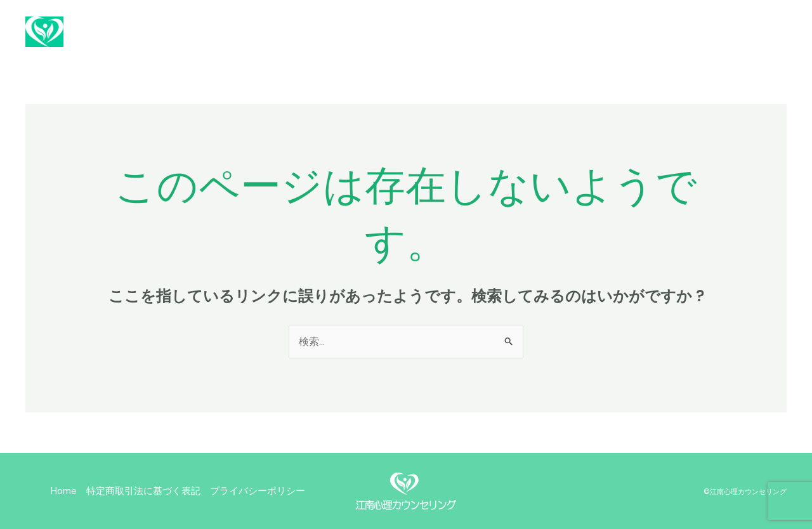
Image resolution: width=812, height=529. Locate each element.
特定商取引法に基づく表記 (143, 491)
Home (64, 491)
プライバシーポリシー (258, 491)
